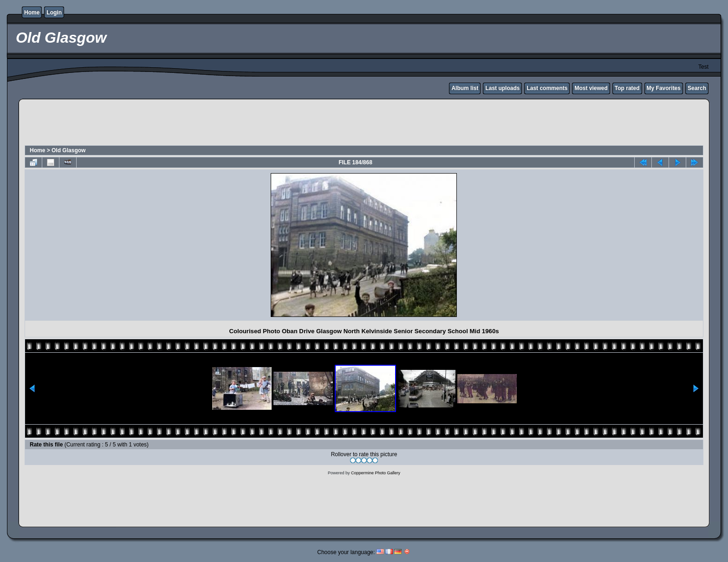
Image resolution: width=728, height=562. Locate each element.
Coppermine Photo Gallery (376, 473)
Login (54, 13)
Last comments (547, 88)
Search (697, 88)
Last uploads (502, 88)
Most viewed (591, 88)
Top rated (627, 88)
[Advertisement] (364, 123)
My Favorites (664, 88)
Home (32, 13)
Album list (465, 88)
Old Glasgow (68, 150)
